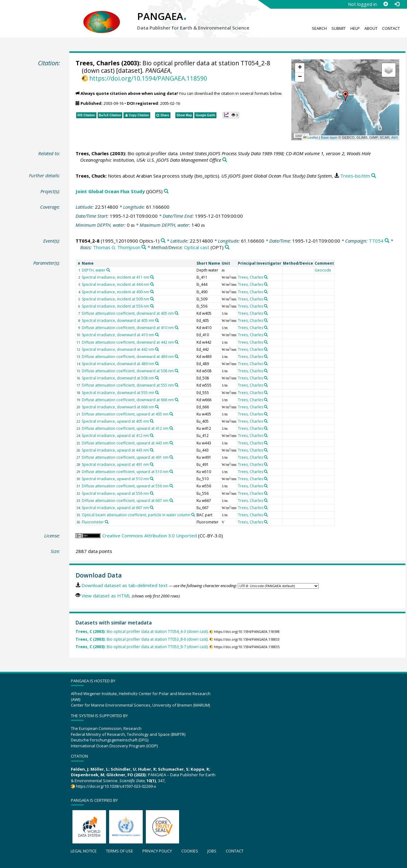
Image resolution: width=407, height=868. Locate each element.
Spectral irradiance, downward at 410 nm (118, 335)
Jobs (212, 851)
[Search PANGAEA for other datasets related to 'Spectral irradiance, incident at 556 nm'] (152, 306)
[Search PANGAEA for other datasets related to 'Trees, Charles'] (266, 277)
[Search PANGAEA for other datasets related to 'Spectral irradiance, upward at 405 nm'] (152, 421)
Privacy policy (157, 851)
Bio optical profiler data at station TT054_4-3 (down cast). (142, 631)
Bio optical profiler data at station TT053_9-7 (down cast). (142, 647)
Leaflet (311, 137)
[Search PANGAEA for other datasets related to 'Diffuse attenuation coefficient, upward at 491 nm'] (171, 457)
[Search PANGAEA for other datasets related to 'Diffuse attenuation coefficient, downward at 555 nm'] (177, 385)
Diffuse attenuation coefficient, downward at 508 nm (128, 371)
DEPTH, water (94, 270)
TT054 (376, 241)
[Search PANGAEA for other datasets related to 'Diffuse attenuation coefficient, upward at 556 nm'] (171, 486)
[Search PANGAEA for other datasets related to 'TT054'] (387, 241)
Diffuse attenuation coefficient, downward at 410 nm (128, 328)
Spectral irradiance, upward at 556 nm (115, 493)
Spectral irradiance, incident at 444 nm (116, 284)
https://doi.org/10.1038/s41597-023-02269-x (116, 786)
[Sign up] (386, 4)
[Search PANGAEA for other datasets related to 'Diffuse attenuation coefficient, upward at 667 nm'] (171, 500)
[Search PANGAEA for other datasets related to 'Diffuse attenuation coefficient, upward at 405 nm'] (171, 414)
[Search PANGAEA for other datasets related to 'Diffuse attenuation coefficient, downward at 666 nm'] (177, 400)
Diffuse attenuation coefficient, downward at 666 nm (128, 400)
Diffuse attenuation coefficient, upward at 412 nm (125, 428)
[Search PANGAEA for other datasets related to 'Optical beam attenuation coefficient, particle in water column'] (193, 515)
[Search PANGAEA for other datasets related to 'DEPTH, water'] (108, 270)
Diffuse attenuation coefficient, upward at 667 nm (125, 501)
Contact (391, 28)
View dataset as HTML (106, 596)
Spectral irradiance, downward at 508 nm (118, 378)
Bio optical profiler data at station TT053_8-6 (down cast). (142, 639)
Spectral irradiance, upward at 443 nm (115, 450)
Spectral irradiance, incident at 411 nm (116, 277)
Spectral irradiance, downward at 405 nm (118, 320)
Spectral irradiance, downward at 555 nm (118, 393)
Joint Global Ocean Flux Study (110, 191)
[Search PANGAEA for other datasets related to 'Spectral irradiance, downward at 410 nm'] (157, 335)
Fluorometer (93, 522)
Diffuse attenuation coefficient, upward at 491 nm (125, 457)
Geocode (323, 270)
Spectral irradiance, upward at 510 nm (115, 479)
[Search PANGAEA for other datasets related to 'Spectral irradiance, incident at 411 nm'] (152, 277)
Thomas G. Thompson (117, 247)
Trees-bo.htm (355, 176)
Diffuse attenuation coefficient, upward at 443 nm (125, 443)
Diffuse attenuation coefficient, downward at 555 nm (128, 385)
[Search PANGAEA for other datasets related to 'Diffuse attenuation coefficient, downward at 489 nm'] (177, 356)
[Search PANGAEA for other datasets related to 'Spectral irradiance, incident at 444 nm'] (152, 284)
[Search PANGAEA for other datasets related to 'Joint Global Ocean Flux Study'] (166, 191)
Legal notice (84, 851)
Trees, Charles (98, 63)
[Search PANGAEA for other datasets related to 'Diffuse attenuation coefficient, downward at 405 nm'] (177, 313)
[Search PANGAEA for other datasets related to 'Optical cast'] (227, 247)
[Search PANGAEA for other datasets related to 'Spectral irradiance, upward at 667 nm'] (152, 508)
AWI (394, 137)
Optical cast (197, 247)
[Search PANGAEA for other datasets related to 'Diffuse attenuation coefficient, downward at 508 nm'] (177, 371)
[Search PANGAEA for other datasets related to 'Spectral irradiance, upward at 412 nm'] (152, 435)
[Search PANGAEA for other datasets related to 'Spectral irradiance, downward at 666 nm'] (157, 407)
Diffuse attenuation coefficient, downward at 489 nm (128, 357)
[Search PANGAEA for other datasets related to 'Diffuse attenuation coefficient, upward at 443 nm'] (171, 443)
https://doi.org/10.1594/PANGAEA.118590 (148, 78)
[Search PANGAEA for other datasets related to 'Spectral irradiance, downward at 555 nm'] (157, 392)
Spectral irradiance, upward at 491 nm (115, 464)
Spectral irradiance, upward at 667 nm (115, 508)
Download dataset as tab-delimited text (125, 585)
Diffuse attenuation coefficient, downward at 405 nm (128, 313)
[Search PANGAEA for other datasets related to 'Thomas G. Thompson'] (144, 247)
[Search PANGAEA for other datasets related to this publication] (225, 160)
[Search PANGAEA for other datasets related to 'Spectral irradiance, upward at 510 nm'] (152, 479)
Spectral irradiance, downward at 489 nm (118, 364)
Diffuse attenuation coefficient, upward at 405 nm (125, 414)
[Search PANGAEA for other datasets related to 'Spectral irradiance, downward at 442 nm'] (157, 349)
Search (319, 28)
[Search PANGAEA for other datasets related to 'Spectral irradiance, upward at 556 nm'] (152, 493)
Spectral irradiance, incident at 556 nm (116, 306)
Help (355, 28)
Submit (339, 28)
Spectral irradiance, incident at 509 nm (116, 299)
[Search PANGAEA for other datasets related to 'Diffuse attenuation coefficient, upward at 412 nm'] (171, 428)
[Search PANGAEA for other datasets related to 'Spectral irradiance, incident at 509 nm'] (152, 299)
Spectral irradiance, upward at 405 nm (115, 421)
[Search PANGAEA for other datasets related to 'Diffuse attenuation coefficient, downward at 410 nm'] (177, 327)
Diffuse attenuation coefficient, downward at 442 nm (128, 342)
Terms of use (120, 851)
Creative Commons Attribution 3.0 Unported (150, 536)
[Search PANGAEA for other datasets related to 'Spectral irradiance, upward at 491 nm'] (152, 464)
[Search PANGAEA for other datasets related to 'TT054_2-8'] (163, 241)
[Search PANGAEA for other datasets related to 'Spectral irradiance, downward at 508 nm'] (157, 378)
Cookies (190, 851)
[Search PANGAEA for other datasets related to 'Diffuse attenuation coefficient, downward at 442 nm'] (177, 342)
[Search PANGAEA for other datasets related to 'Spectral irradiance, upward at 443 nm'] (152, 450)
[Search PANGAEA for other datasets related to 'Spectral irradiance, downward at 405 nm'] (157, 320)
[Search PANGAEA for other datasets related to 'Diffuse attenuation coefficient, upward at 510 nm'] (171, 471)
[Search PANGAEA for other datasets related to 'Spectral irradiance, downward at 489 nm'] (157, 364)
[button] (345, 96)
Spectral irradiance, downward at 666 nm (118, 407)
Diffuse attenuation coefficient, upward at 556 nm (125, 486)
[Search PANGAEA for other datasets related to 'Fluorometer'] (107, 522)
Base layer (329, 137)
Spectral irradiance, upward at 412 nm (115, 436)
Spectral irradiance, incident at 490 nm (116, 292)
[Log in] (397, 4)
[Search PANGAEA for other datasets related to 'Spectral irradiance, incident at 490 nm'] (152, 292)
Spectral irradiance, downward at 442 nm (118, 349)
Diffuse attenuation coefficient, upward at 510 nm (125, 472)
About (371, 28)
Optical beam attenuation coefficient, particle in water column (136, 515)
